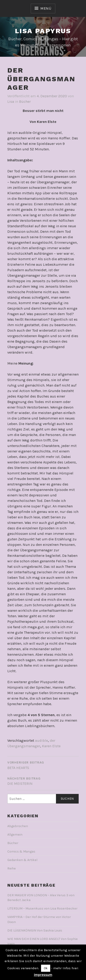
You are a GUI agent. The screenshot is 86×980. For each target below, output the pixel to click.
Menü (46, 8)
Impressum (43, 975)
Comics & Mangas (21, 851)
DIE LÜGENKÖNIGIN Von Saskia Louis (35, 930)
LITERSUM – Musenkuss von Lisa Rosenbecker (42, 908)
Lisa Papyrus (43, 31)
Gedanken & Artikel (22, 860)
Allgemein (15, 835)
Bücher (25, 102)
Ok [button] (46, 968)
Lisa (11, 102)
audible (42, 740)
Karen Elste (51, 746)
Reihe (12, 868)
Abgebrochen (18, 826)
